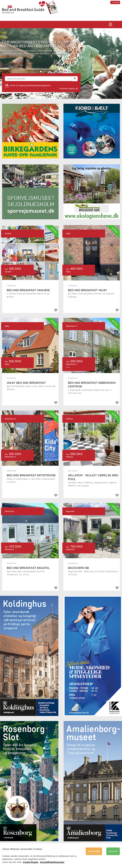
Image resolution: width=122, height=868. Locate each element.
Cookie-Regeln (31, 862)
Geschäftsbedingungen (52, 862)
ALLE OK (113, 851)
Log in (115, 2)
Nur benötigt (94, 851)
